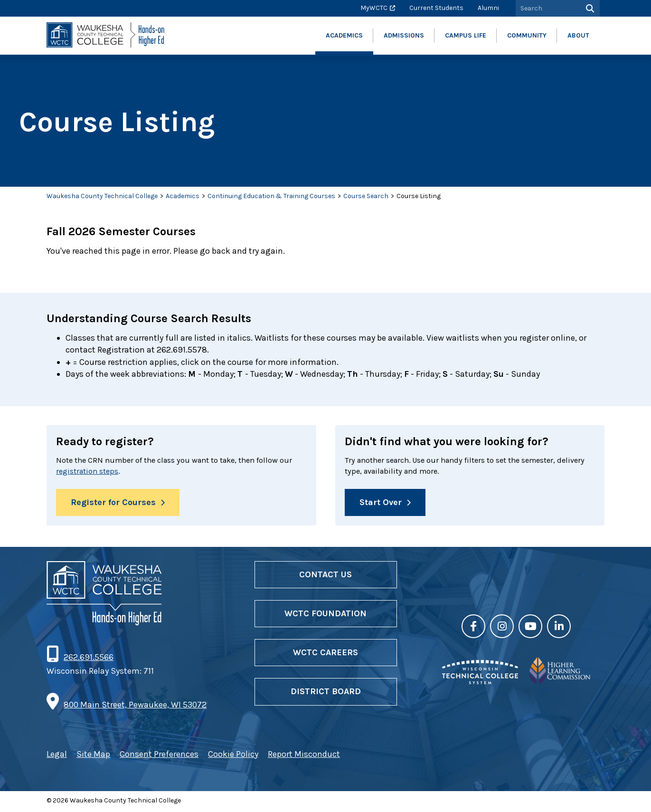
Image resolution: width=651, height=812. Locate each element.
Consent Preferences (159, 756)
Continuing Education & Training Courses (271, 196)
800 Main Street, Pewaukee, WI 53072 (135, 707)
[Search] (589, 8)
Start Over (381, 504)
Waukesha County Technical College (102, 196)
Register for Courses (113, 504)
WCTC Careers (325, 655)
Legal (57, 756)
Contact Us (325, 577)
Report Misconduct (304, 756)
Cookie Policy (233, 756)
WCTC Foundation (325, 616)
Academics (183, 196)
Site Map (93, 756)
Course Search (366, 196)
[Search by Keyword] (547, 8)
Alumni (488, 8)
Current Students (436, 8)
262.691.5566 (88, 659)
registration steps (105, 473)
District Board (326, 694)
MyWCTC (374, 8)
